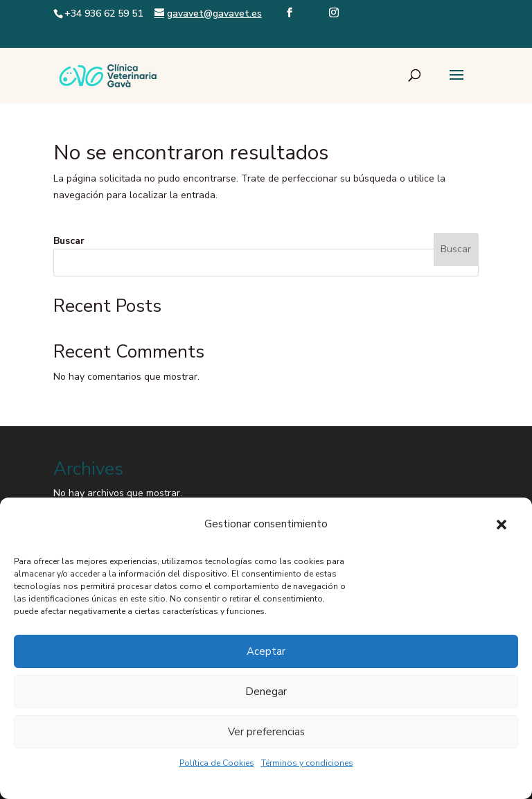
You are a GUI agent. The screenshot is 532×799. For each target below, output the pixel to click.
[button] (502, 525)
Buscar (69, 241)
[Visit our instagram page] (334, 24)
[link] (108, 74)
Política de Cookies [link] (217, 763)
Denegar (266, 692)
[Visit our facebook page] (290, 24)
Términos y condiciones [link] (307, 763)
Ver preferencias (266, 732)
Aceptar (266, 651)
